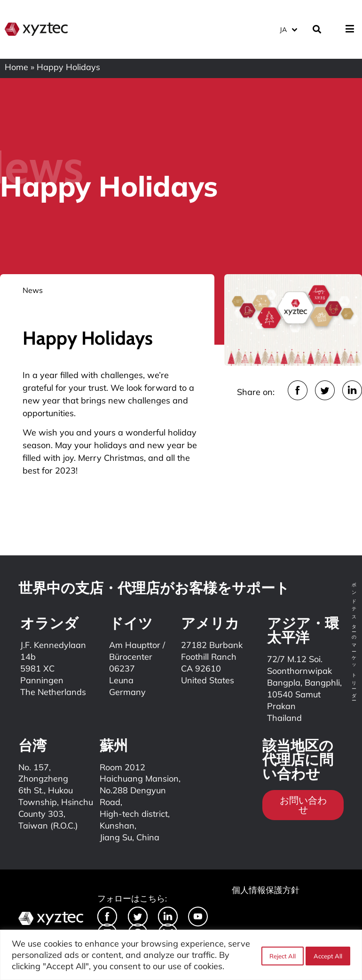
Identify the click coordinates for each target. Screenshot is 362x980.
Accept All (328, 955)
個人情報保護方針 (266, 890)
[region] (181, 955)
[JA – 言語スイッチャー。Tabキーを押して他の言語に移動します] (288, 28)
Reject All (281, 955)
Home (16, 67)
